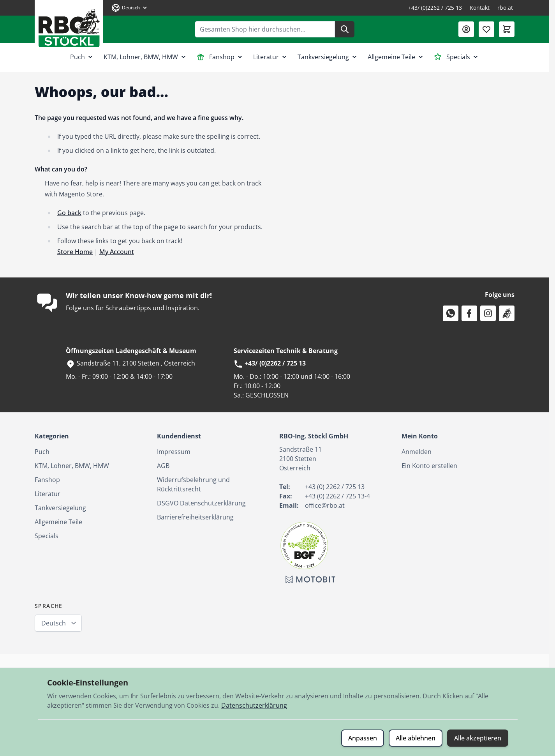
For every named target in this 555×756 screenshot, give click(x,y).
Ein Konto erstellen (429, 466)
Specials (457, 57)
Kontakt (480, 8)
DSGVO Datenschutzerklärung (201, 503)
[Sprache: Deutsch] (130, 8)
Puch (82, 57)
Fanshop (220, 57)
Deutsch (54, 623)
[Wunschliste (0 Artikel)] (486, 29)
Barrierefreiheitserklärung (195, 517)
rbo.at (505, 8)
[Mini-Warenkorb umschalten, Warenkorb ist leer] (507, 29)
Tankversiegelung (328, 57)
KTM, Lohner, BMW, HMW (145, 57)
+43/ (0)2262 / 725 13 (435, 8)
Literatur (271, 57)
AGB (163, 466)
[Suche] (345, 29)
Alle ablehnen (416, 738)
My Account (117, 252)
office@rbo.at (325, 505)
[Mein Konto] (466, 29)
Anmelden (417, 452)
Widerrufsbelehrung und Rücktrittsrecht (193, 484)
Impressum (174, 452)
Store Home (75, 252)
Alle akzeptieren (478, 738)
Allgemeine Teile (396, 57)
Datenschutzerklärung (254, 705)
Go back (69, 213)
